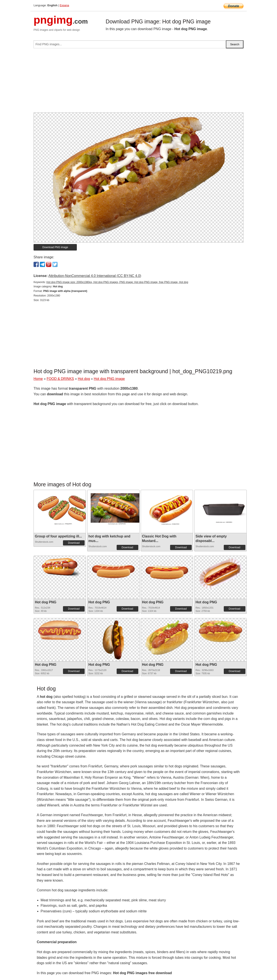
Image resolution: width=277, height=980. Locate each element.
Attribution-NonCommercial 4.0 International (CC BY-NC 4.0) (95, 276)
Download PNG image (55, 247)
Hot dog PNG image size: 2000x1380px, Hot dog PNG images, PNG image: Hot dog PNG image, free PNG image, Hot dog (117, 282)
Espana (64, 5)
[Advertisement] (138, 82)
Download (74, 543)
